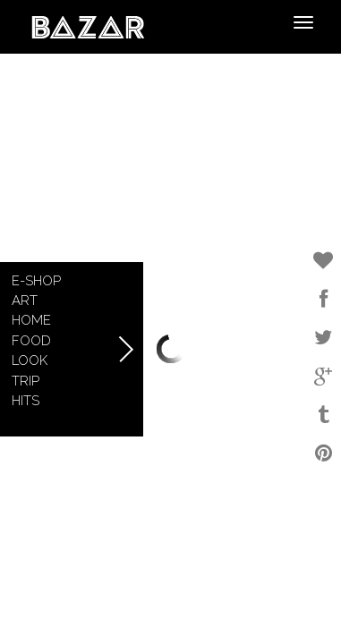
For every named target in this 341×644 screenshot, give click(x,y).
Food (31, 341)
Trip (26, 381)
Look (30, 360)
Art (25, 301)
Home (31, 320)
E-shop (36, 281)
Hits (26, 401)
